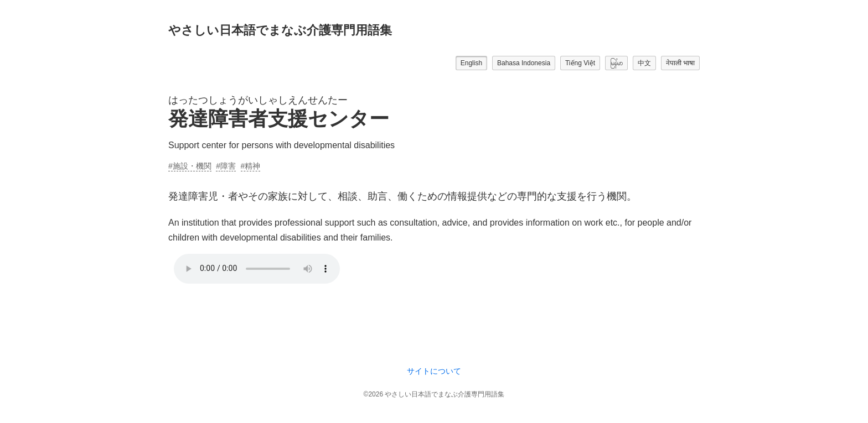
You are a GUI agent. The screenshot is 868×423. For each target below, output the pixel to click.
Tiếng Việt (580, 63)
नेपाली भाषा (680, 63)
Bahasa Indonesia (524, 63)
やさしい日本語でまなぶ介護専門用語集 (280, 30)
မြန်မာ (616, 63)
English (471, 63)
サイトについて (434, 371)
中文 (644, 63)
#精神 (251, 166)
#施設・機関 (190, 166)
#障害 (226, 166)
